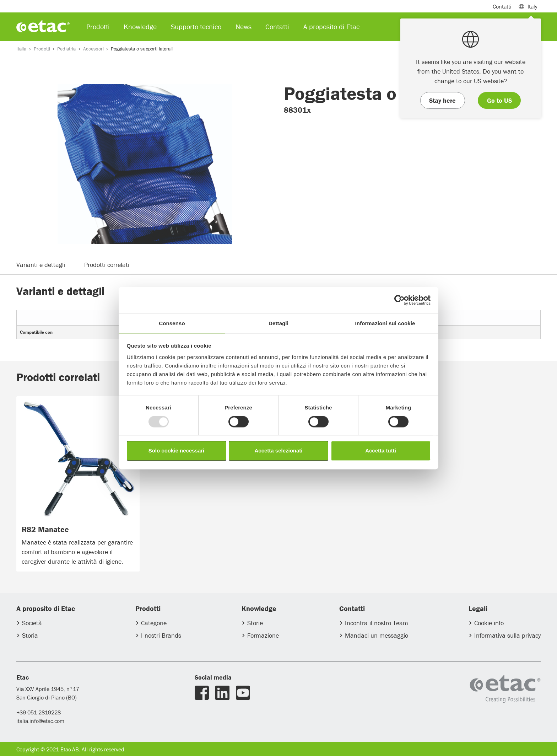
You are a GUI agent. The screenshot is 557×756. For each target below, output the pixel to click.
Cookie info (489, 623)
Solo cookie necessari (177, 451)
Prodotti (42, 49)
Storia (30, 635)
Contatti (502, 6)
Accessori (93, 49)
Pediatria (66, 49)
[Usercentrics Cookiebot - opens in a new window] (399, 300)
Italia (21, 49)
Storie (255, 623)
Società (32, 623)
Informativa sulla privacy (507, 635)
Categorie (154, 623)
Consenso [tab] (172, 323)
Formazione (263, 635)
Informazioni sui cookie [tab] (385, 323)
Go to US (499, 100)
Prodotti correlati (107, 265)
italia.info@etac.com (40, 721)
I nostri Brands (161, 635)
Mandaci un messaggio (377, 635)
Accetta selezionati (278, 451)
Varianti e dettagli (41, 265)
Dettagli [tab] (278, 323)
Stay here (442, 100)
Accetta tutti (381, 451)
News (244, 26)
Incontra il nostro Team (377, 623)
